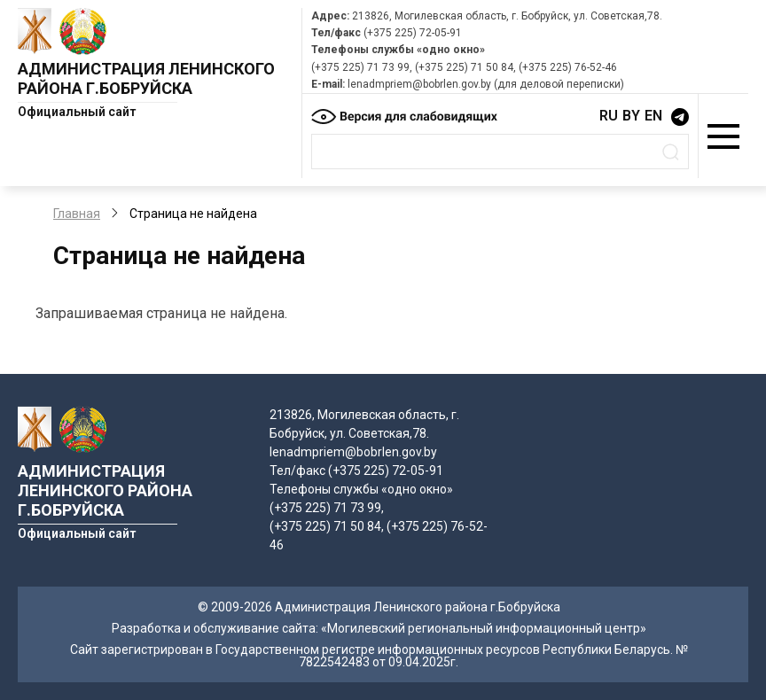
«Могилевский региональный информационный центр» (484, 628)
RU (609, 116)
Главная (77, 214)
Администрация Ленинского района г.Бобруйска (146, 78)
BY (631, 116)
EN (653, 116)
